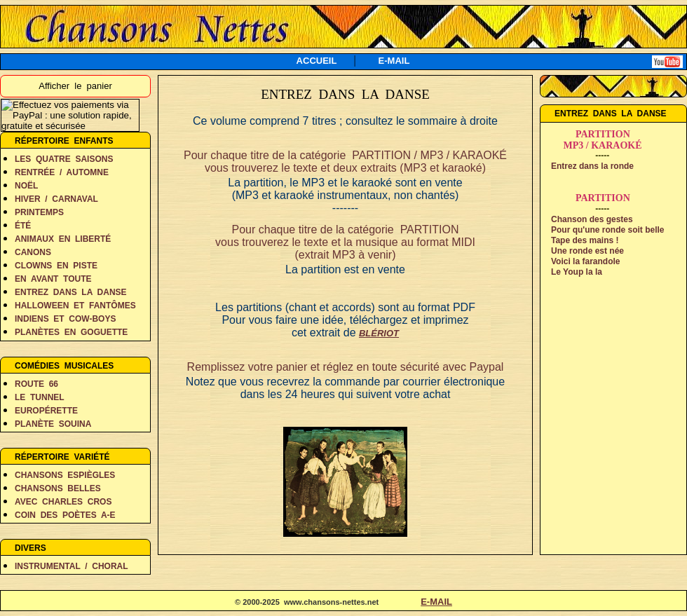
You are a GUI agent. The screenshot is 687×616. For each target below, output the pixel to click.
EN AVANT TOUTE (53, 279)
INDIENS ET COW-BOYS (65, 319)
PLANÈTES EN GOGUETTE (71, 332)
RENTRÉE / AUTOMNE (62, 172)
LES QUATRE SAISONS (64, 159)
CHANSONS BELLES (58, 488)
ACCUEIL (317, 61)
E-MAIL (394, 61)
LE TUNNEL (40, 397)
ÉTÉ (23, 226)
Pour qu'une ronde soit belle (608, 230)
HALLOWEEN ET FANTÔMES (75, 306)
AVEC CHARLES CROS (63, 502)
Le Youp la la (577, 272)
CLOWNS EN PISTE (56, 266)
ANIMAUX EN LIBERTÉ (63, 239)
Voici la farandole (585, 261)
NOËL (26, 186)
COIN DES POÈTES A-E (65, 515)
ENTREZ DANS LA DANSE (71, 292)
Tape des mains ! (585, 240)
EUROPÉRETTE (46, 411)
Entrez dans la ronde (592, 166)
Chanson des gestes (592, 219)
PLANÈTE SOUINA (53, 424)
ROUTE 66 (36, 384)
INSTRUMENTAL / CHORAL (72, 566)
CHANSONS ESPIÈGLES (65, 475)
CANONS (33, 252)
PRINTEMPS (39, 212)
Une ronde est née (587, 251)
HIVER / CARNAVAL (56, 199)
